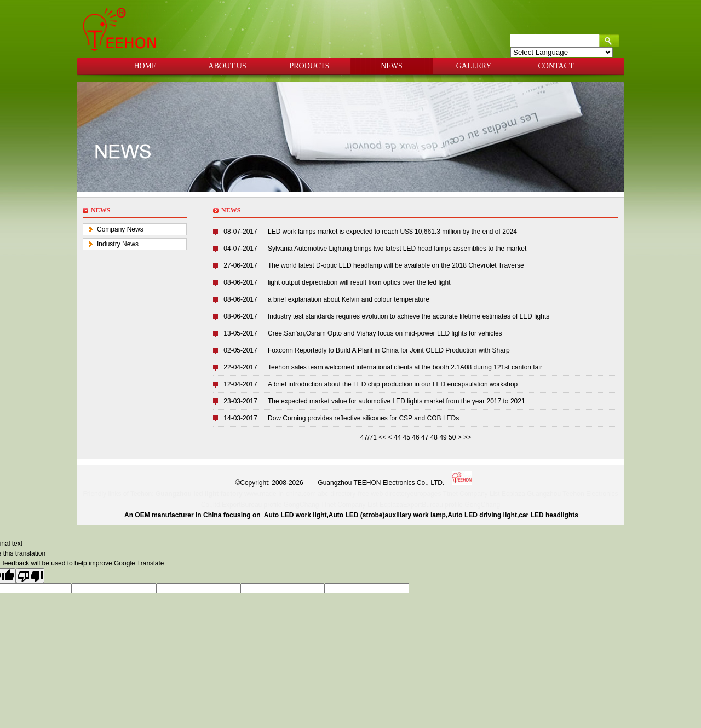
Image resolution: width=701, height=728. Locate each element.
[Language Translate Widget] (562, 52)
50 (452, 437)
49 (443, 437)
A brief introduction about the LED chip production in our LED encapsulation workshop (393, 384)
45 (407, 437)
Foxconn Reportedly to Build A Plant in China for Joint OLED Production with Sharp (389, 350)
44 (397, 437)
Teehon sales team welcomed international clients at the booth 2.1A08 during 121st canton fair (405, 367)
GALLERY (474, 66)
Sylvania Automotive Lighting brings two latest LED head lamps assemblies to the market (397, 249)
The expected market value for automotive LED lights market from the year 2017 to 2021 (397, 401)
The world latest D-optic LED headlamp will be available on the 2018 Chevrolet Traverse (396, 265)
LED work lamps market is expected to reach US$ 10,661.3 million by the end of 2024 (392, 232)
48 (434, 437)
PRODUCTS (309, 66)
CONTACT (556, 66)
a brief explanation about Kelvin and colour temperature (349, 299)
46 (415, 437)
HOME (145, 66)
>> (467, 437)
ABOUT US (227, 66)
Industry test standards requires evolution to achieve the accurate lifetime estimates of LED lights (409, 316)
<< (383, 437)
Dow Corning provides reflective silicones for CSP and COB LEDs (363, 418)
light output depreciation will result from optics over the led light (359, 282)
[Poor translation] (30, 576)
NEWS (392, 66)
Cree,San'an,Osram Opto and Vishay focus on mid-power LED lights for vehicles (385, 333)
